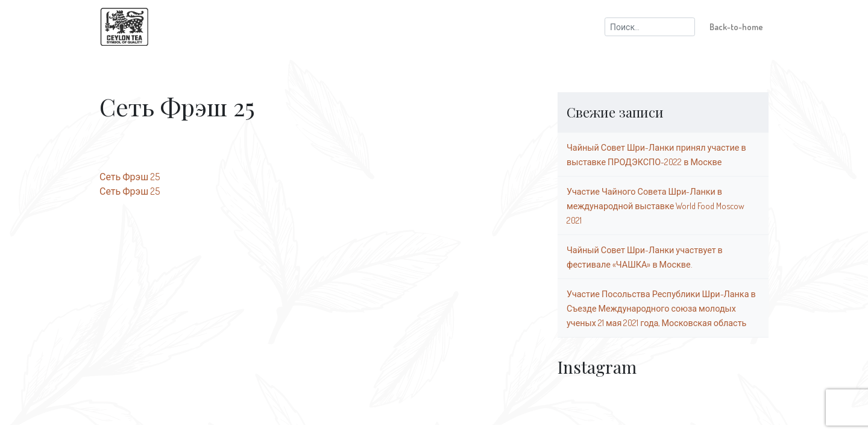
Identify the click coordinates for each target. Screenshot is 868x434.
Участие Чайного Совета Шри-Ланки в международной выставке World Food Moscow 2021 (656, 206)
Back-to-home (736, 27)
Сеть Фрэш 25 (130, 177)
